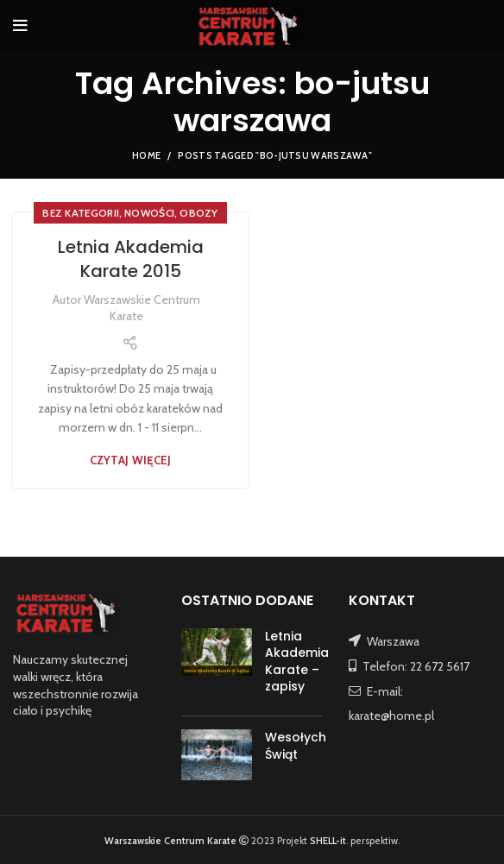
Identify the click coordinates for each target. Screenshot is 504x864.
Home (146, 155)
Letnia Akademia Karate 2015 (131, 259)
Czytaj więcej (131, 460)
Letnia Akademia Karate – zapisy (297, 662)
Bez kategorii (81, 213)
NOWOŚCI (149, 213)
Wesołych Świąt (296, 746)
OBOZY (199, 213)
